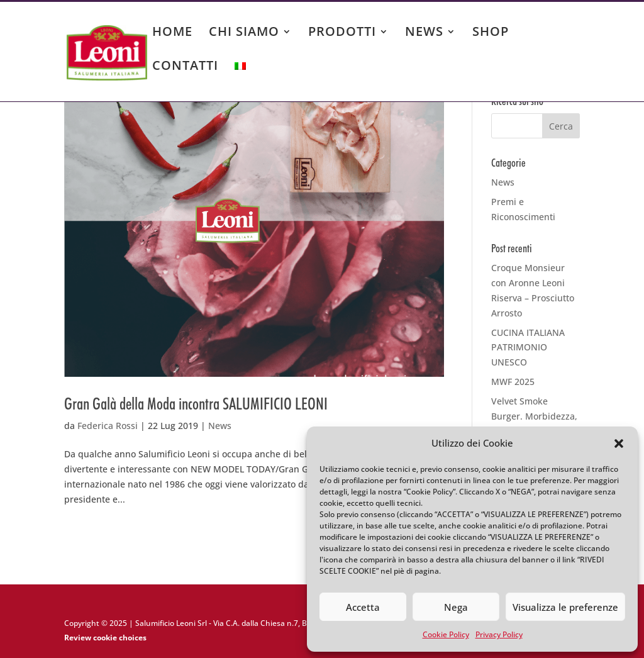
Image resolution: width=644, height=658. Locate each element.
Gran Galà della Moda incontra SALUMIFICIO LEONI (196, 404)
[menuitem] (240, 78)
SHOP (491, 33)
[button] (619, 443)
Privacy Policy (499, 634)
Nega (456, 607)
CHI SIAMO (244, 33)
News (220, 426)
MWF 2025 (513, 382)
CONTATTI (185, 67)
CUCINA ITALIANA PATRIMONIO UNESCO (528, 348)
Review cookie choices (105, 638)
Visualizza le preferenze (565, 607)
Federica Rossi (108, 426)
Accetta (363, 607)
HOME (172, 33)
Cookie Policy (446, 634)
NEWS (424, 33)
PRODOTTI (342, 33)
